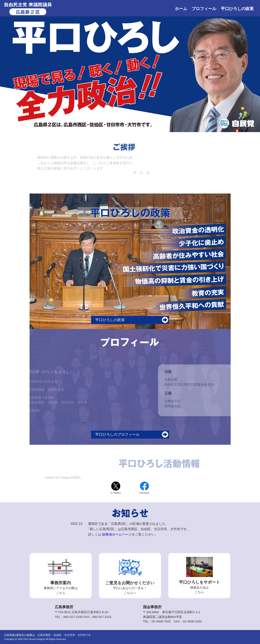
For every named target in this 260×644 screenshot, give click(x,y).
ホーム (181, 9)
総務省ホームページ (117, 534)
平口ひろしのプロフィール (117, 434)
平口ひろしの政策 (237, 9)
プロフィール (204, 9)
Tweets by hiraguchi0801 (63, 478)
